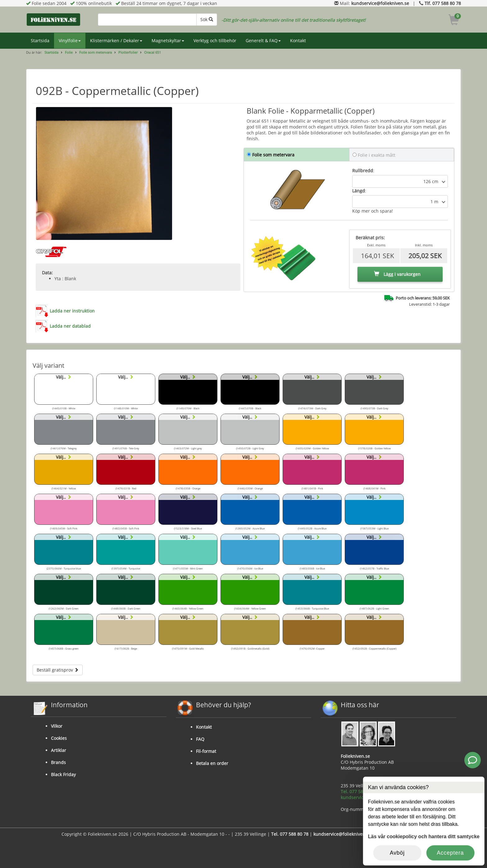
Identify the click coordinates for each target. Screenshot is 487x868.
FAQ (200, 739)
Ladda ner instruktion (72, 311)
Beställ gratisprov (58, 670)
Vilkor (57, 726)
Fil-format (206, 751)
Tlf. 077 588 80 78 (443, 3)
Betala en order (212, 763)
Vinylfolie (70, 40)
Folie (69, 52)
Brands (58, 762)
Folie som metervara (96, 52)
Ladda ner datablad (70, 326)
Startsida (40, 40)
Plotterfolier (128, 52)
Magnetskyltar (168, 40)
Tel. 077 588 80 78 (359, 792)
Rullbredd (363, 171)
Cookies (59, 738)
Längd (359, 191)
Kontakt (298, 40)
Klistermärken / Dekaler (116, 40)
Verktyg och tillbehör (215, 40)
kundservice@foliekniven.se (380, 3)
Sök (207, 19)
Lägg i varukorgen (397, 274)
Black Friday (63, 774)
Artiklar (59, 750)
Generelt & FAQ (263, 40)
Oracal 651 (152, 52)
